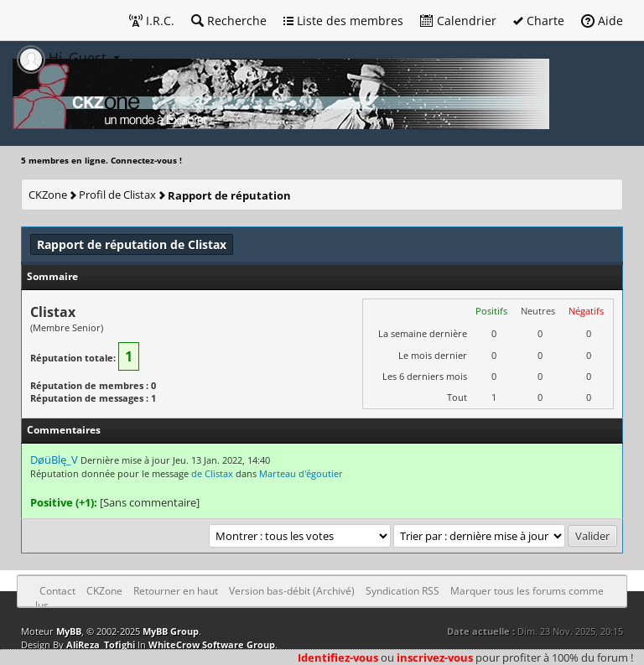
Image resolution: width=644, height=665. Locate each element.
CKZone (48, 195)
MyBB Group (171, 631)
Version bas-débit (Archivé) (292, 591)
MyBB (69, 631)
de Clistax (212, 473)
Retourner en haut (176, 591)
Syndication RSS (402, 591)
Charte (539, 21)
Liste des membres (343, 21)
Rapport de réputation (229, 195)
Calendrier (458, 21)
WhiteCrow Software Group (212, 644)
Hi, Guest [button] (63, 58)
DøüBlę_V (54, 460)
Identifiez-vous (338, 657)
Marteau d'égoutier (301, 473)
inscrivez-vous (435, 657)
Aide (602, 21)
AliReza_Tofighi (101, 644)
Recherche (229, 21)
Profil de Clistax (117, 195)
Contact (57, 591)
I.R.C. (152, 21)
